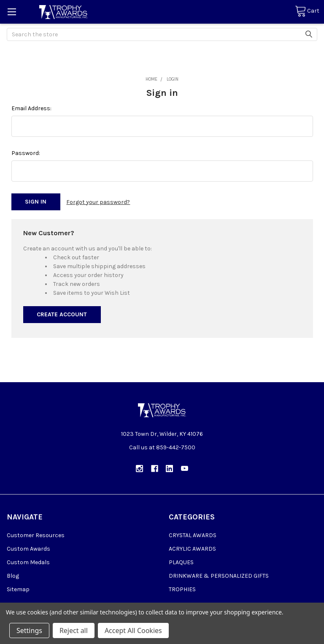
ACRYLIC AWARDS (192, 548)
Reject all (74, 630)
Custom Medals (28, 562)
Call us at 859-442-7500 (162, 447)
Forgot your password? (98, 202)
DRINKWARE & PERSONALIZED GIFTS (219, 575)
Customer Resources (36, 535)
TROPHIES (182, 589)
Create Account (62, 314)
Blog (13, 575)
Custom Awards (28, 548)
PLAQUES (181, 562)
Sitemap (18, 589)
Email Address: (31, 108)
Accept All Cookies (133, 630)
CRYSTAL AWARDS (193, 535)
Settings (29, 630)
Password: (26, 153)
